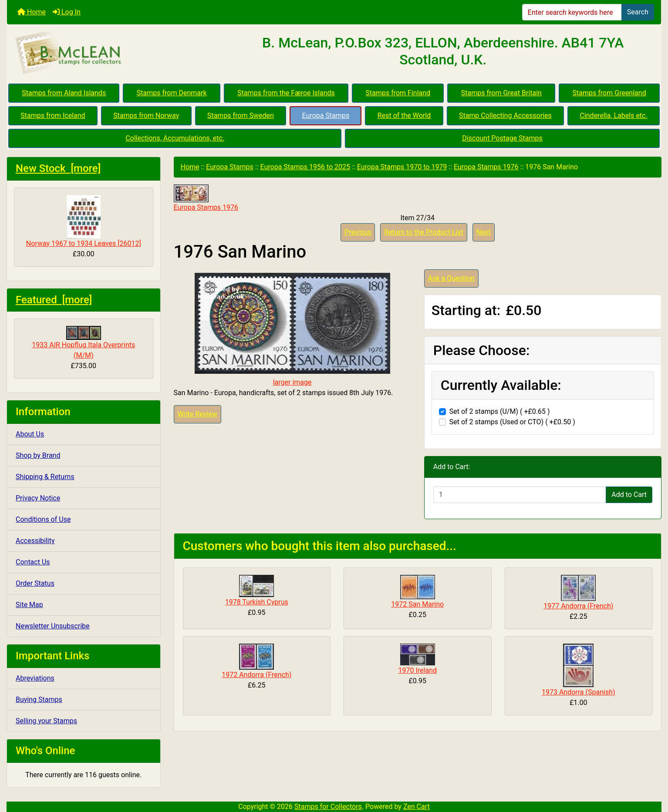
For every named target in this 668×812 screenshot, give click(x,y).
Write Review (197, 414)
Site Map (29, 605)
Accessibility (35, 541)
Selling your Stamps (46, 721)
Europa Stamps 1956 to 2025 (305, 167)
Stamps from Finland (398, 93)
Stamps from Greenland (609, 93)
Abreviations (35, 678)
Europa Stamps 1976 (486, 167)
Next (484, 232)
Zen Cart (417, 807)
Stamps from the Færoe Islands (286, 93)
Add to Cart (629, 495)
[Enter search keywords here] (572, 12)
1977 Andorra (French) (578, 606)
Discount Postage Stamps (502, 138)
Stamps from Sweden (241, 116)
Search (638, 12)
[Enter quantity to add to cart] (520, 495)
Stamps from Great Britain (501, 93)
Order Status (35, 583)
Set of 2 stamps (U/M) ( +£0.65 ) (500, 411)
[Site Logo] (116, 53)
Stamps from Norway (146, 116)
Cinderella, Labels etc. (613, 116)
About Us (30, 434)
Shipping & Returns (45, 477)
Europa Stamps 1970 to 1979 (402, 167)
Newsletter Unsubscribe (53, 626)
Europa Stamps (326, 116)
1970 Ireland (418, 670)
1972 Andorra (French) (256, 675)
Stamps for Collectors (328, 807)
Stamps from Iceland (53, 116)
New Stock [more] (58, 168)
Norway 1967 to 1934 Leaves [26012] (84, 221)
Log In (67, 12)
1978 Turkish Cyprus (257, 602)
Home (32, 12)
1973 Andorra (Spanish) (579, 692)
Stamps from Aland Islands (64, 93)
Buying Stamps (39, 700)
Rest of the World (404, 116)
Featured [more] (54, 300)
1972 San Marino (417, 604)
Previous (358, 232)
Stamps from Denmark (172, 93)
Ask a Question (451, 278)
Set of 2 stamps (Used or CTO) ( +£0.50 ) (512, 422)
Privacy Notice (38, 498)
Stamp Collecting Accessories (505, 116)
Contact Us (33, 562)
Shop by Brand (38, 455)
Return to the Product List (423, 232)
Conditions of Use (43, 519)
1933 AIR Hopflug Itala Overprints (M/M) (83, 343)
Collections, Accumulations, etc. (175, 138)
